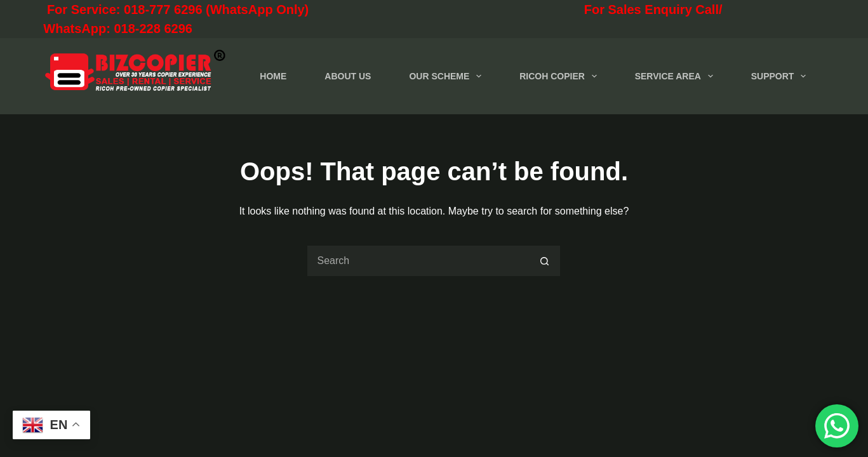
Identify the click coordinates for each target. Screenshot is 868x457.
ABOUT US (348, 76)
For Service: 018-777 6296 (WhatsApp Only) (232, 10)
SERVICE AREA (677, 76)
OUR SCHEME (448, 76)
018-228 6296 (153, 29)
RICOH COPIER (560, 76)
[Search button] (545, 261)
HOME (273, 76)
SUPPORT (781, 76)
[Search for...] (418, 261)
